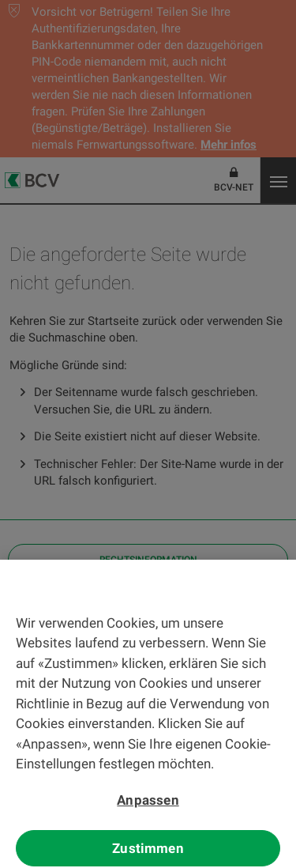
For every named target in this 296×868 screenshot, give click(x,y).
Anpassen (148, 804)
